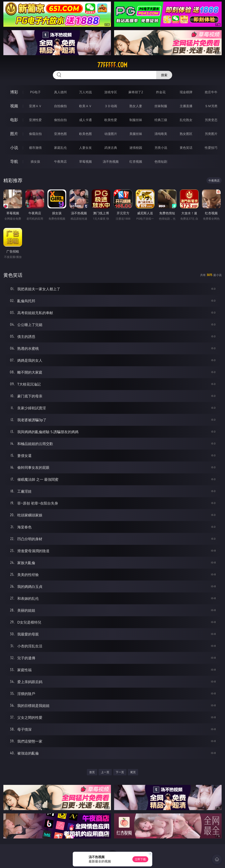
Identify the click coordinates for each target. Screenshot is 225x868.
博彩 (14, 92)
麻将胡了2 (136, 92)
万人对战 (85, 92)
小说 (14, 148)
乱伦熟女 (186, 120)
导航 (14, 161)
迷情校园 (136, 148)
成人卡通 (85, 120)
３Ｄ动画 (111, 106)
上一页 (105, 772)
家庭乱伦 (60, 148)
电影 (14, 120)
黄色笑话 (186, 148)
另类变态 (211, 120)
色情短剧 (161, 161)
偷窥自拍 (35, 134)
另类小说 (161, 148)
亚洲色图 (60, 134)
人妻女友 (85, 148)
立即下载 (140, 859)
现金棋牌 (186, 92)
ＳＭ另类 (211, 106)
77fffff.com (112, 65)
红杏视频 (136, 161)
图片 (14, 134)
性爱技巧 (211, 148)
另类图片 (211, 134)
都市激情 (35, 148)
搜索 (164, 75)
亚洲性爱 (35, 120)
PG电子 (35, 92)
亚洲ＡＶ (35, 106)
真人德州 (60, 92)
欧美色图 (85, 134)
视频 (14, 106)
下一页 (120, 772)
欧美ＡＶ (85, 106)
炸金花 (161, 92)
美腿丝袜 (136, 134)
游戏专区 (111, 92)
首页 (92, 772)
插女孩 (35, 161)
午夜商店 (60, 161)
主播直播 (186, 106)
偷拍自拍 (60, 120)
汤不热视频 (111, 161)
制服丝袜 (136, 120)
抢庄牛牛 (211, 92)
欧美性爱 (111, 120)
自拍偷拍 (60, 106)
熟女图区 (186, 134)
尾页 (133, 772)
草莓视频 (85, 161)
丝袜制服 (161, 106)
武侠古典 (111, 148)
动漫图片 (111, 134)
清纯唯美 (161, 134)
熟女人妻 (136, 106)
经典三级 (161, 120)
